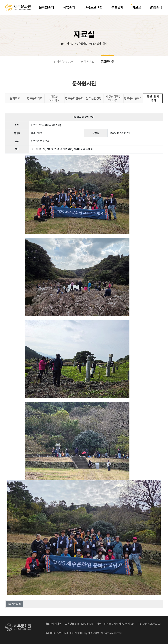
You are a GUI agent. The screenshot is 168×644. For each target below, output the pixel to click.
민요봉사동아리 (133, 98)
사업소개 (69, 7)
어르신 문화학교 (54, 98)
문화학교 (15, 98)
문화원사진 (108, 62)
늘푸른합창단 (94, 98)
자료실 (137, 7)
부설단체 (117, 7)
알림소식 (156, 7)
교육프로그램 (93, 7)
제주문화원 (18, 7)
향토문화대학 (35, 98)
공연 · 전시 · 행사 (153, 98)
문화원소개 (46, 7)
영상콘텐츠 (88, 62)
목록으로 (15, 604)
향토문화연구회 (74, 98)
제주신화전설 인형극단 (114, 98)
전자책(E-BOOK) (64, 62)
